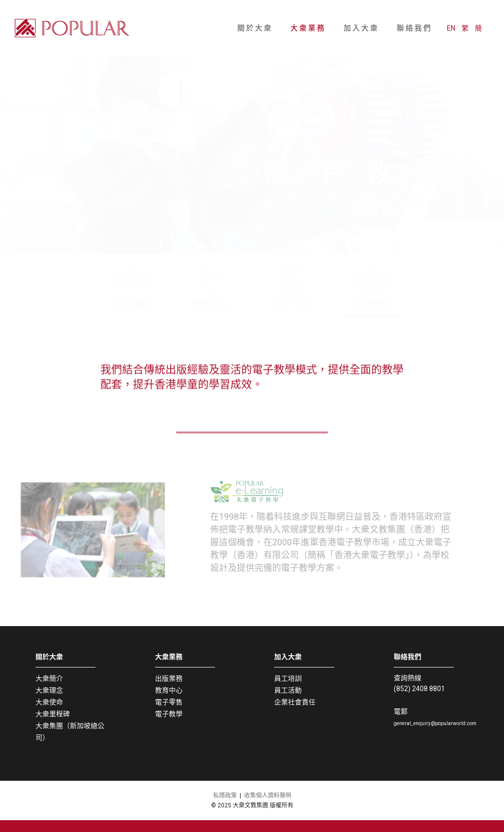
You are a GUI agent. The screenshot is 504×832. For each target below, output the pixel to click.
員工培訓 (288, 678)
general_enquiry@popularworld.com (435, 723)
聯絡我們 (414, 15)
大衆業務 (308, 15)
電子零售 (169, 702)
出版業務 (169, 678)
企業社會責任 (295, 702)
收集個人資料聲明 (268, 796)
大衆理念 (49, 690)
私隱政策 (225, 796)
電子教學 (169, 714)
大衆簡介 (49, 678)
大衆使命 (49, 702)
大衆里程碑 (53, 714)
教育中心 (169, 690)
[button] (248, 233)
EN (458, 15)
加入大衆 (361, 15)
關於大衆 (255, 15)
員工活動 (288, 690)
